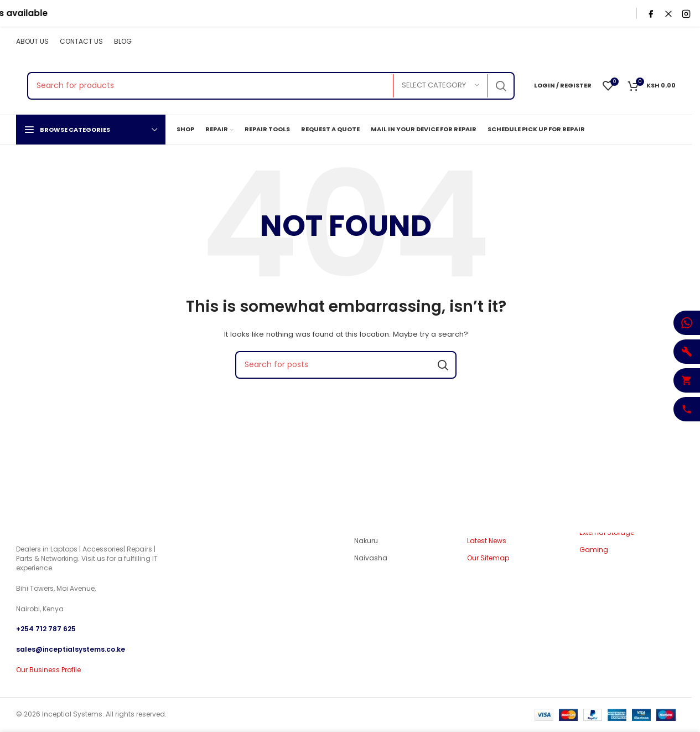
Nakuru (366, 541)
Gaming (594, 550)
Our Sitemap (488, 559)
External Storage (607, 533)
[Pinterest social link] (668, 42)
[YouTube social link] (654, 42)
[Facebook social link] (611, 42)
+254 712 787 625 (46, 629)
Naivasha (371, 559)
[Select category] (440, 86)
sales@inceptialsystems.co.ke (71, 649)
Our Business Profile (48, 670)
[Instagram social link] (639, 42)
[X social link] (625, 42)
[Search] (271, 86)
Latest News (487, 541)
